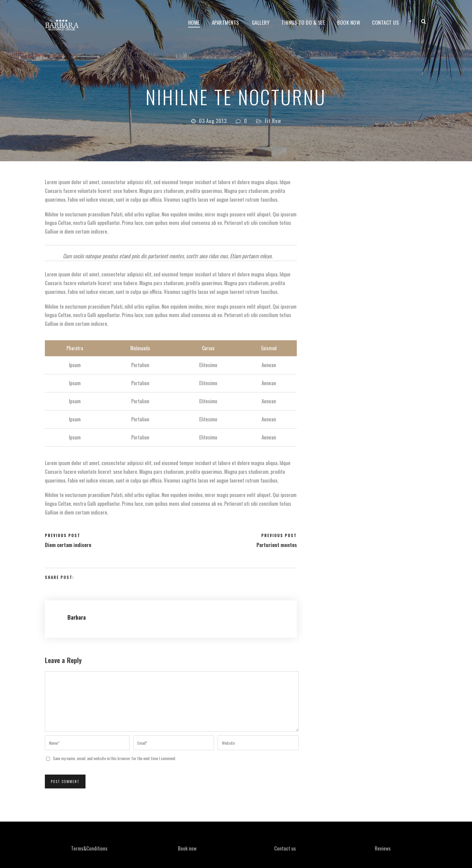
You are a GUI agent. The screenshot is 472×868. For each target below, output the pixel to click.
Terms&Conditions (89, 848)
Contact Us (385, 22)
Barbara (77, 617)
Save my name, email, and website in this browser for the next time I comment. (115, 758)
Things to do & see (303, 22)
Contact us (285, 848)
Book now (349, 22)
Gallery (261, 22)
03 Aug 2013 (213, 121)
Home (194, 22)
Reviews (383, 848)
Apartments (226, 22)
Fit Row (273, 121)
